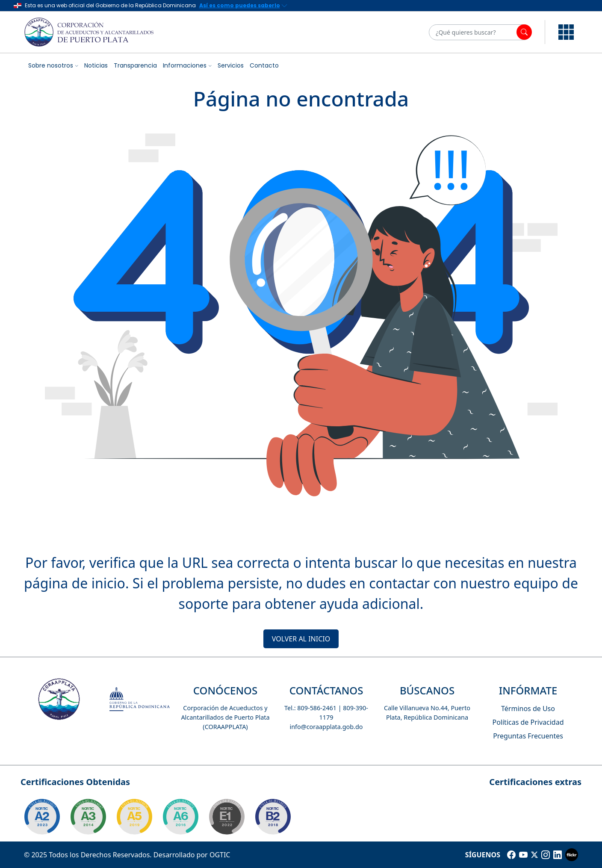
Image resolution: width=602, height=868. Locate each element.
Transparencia (135, 65)
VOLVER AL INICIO (301, 639)
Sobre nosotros (51, 65)
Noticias (96, 65)
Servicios (231, 65)
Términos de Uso (528, 709)
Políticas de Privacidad (528, 722)
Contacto (264, 65)
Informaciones (185, 65)
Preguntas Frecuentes (528, 736)
